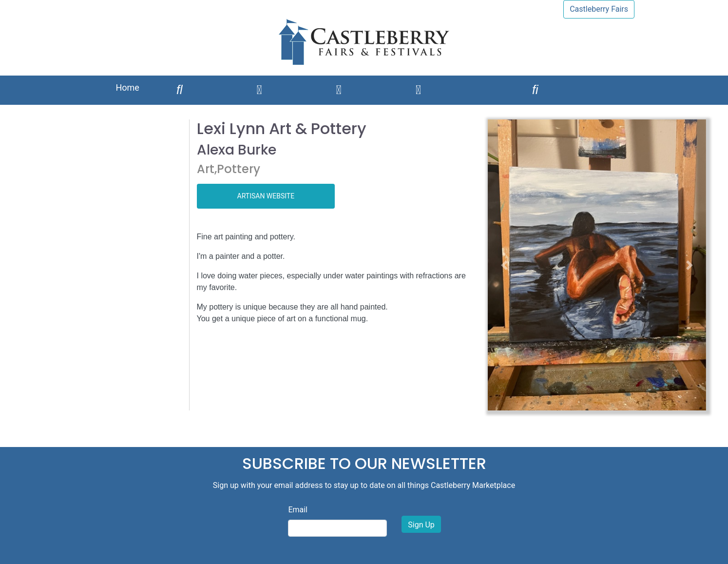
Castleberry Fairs (599, 9)
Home (127, 88)
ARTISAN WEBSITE (266, 196)
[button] (504, 265)
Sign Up (421, 525)
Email (298, 510)
